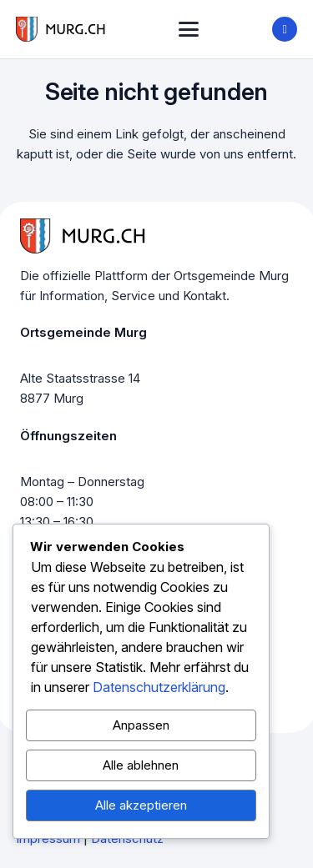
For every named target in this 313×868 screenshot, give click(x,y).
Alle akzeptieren (141, 805)
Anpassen (141, 725)
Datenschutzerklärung (159, 687)
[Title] (285, 29)
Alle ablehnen (141, 765)
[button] (189, 29)
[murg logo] (61, 29)
